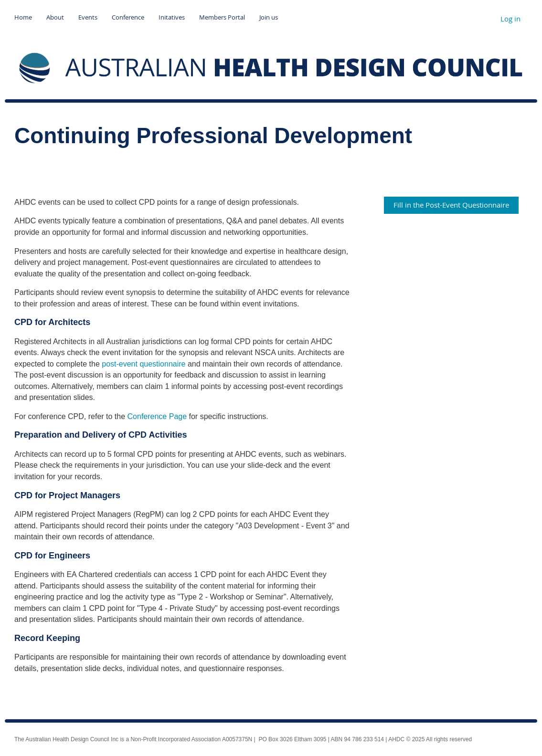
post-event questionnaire (143, 364)
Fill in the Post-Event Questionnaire (451, 205)
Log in (510, 19)
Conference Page (157, 416)
